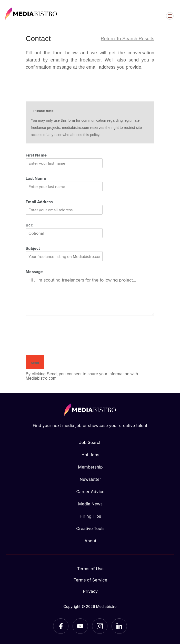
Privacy (90, 591)
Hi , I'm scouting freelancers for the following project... (90, 295)
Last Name (36, 178)
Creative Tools (90, 528)
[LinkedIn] (119, 626)
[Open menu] (170, 16)
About (90, 541)
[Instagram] (100, 626)
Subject (33, 248)
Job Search (91, 442)
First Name (36, 155)
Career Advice (90, 492)
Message (34, 272)
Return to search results (128, 39)
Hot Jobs (91, 455)
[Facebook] (61, 626)
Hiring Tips (90, 516)
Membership (90, 467)
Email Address (39, 202)
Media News (90, 504)
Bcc (29, 225)
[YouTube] (80, 626)
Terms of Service (91, 580)
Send (35, 363)
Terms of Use (91, 569)
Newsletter (90, 479)
